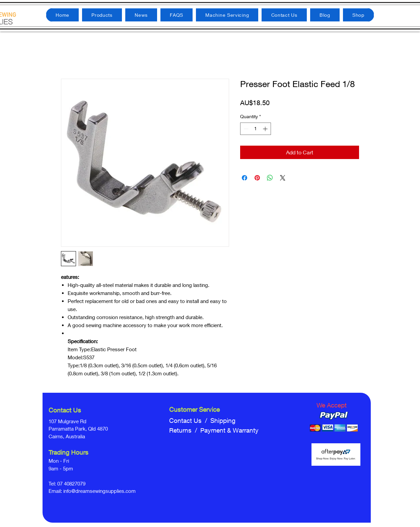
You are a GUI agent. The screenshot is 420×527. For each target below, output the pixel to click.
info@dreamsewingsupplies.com (99, 491)
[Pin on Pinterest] (257, 178)
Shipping (223, 421)
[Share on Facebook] (244, 178)
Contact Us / (190, 421)
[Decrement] (245, 129)
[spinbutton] (256, 129)
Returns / (185, 430)
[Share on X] (283, 178)
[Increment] (266, 129)
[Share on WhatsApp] (270, 178)
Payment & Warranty (229, 430)
